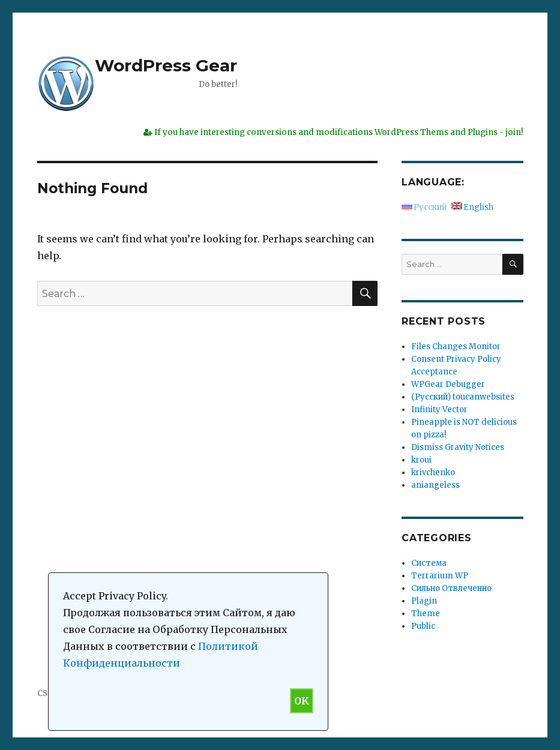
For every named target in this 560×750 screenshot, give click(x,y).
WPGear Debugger (448, 384)
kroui (421, 460)
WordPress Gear (166, 65)
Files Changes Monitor (456, 346)
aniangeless (435, 485)
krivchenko (433, 472)
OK (302, 701)
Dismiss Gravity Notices (458, 447)
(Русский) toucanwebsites (463, 397)
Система (429, 563)
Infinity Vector (439, 409)
